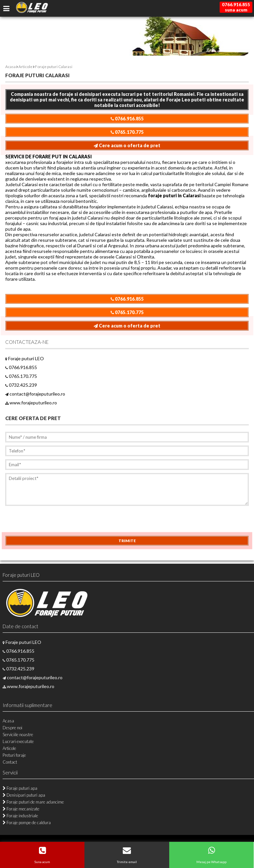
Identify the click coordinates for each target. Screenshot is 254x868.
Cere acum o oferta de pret (127, 145)
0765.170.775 (127, 132)
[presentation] (55, 523)
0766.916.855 (127, 119)
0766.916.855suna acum (236, 7)
